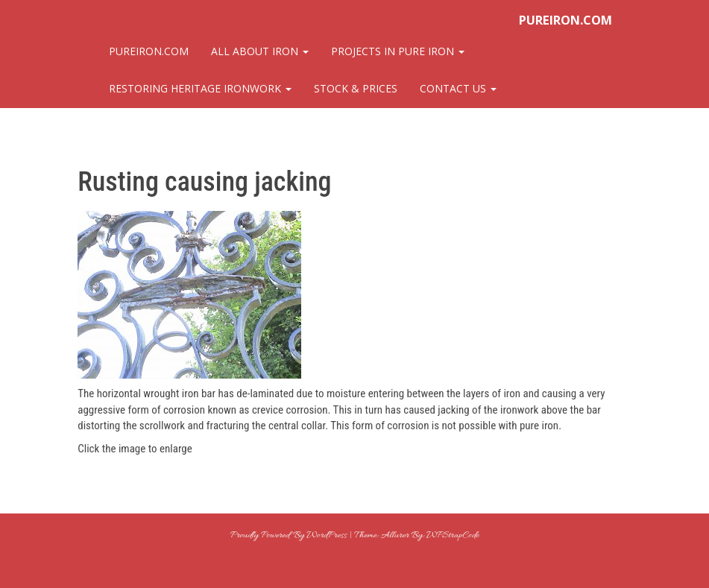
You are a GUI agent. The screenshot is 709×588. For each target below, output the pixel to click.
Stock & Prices (356, 88)
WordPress (325, 535)
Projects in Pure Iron (398, 51)
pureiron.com (565, 20)
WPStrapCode (452, 535)
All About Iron (260, 51)
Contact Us (458, 88)
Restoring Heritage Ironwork (200, 88)
